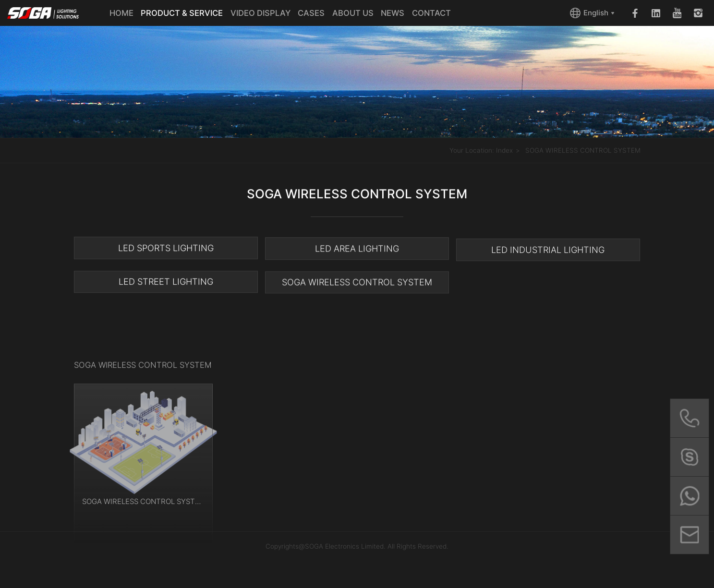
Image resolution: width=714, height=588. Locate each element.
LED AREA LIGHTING (357, 249)
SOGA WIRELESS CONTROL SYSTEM (583, 151)
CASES (311, 13)
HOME (121, 13)
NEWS (393, 13)
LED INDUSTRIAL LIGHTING (548, 251)
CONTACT (431, 13)
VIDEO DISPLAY (260, 13)
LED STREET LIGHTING (166, 282)
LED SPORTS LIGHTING (166, 248)
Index (504, 151)
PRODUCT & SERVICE (182, 13)
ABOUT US (353, 13)
